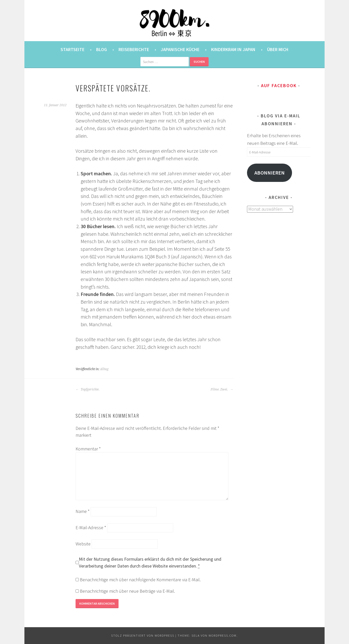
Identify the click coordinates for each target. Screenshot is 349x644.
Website (83, 544)
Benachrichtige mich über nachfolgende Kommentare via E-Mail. (140, 580)
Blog (101, 49)
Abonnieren (270, 173)
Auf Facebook (279, 85)
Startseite (72, 49)
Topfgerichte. (88, 389)
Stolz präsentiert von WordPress (143, 635)
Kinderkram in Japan (233, 49)
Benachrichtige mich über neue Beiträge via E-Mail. (127, 591)
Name (83, 511)
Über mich (278, 49)
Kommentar (88, 449)
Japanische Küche (180, 49)
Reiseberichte (134, 49)
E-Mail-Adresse (91, 528)
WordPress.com (223, 635)
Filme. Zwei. (222, 389)
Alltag (104, 369)
